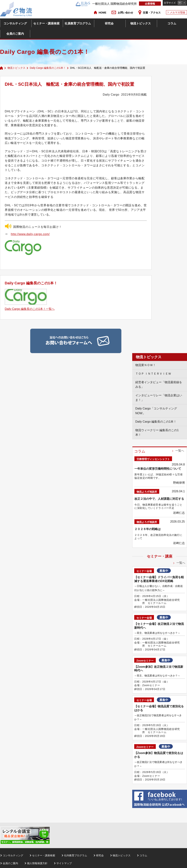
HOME (102, 13)
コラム (172, 23)
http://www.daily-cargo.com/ (30, 234)
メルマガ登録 (178, 12)
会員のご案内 (15, 34)
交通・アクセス (152, 13)
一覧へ (180, 451)
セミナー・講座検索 (46, 23)
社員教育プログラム (78, 23)
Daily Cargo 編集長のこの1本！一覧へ (30, 309)
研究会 (109, 23)
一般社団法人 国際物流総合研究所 (106, 4)
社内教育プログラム (76, 855)
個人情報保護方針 (37, 863)
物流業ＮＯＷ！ (146, 365)
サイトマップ (64, 863)
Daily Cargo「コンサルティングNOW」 (156, 411)
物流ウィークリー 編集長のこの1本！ (157, 433)
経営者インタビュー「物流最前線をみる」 (159, 385)
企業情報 (150, 4)
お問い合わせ (125, 13)
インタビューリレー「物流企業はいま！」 (159, 398)
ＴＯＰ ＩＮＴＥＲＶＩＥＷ (153, 374)
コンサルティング (15, 23)
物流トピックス (141, 23)
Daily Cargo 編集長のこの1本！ (48, 68)
